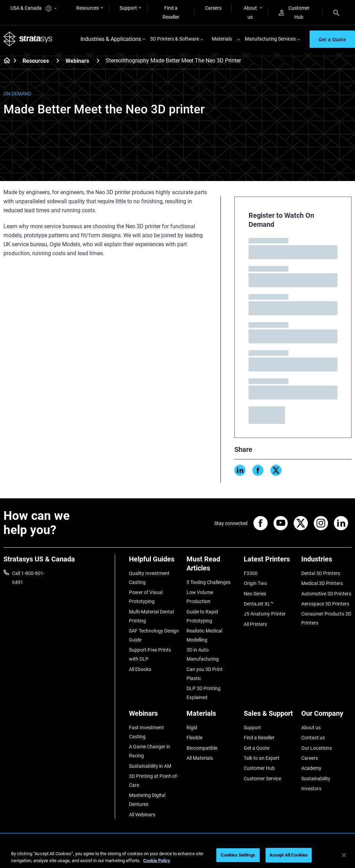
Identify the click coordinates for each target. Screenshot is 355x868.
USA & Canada (33, 8)
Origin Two (255, 583)
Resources (88, 8)
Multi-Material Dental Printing (151, 616)
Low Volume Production (200, 597)
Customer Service (262, 779)
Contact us (313, 738)
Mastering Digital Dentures (147, 800)
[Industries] (327, 562)
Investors (311, 789)
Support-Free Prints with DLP (150, 654)
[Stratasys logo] (28, 39)
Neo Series (255, 594)
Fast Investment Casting (146, 732)
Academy (311, 768)
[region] (177, 856)
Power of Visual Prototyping (146, 597)
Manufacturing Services (270, 39)
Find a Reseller (171, 12)
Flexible (194, 738)
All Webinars (142, 815)
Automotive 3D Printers (326, 594)
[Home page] (5, 61)
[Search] (336, 12)
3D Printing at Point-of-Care (154, 781)
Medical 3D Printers (322, 583)
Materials (222, 39)
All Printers (255, 624)
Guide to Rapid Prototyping (202, 616)
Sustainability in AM (150, 766)
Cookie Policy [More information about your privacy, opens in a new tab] (157, 861)
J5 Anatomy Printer (265, 614)
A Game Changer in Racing (150, 751)
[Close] (344, 855)
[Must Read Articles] (212, 566)
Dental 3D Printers (321, 573)
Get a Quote (257, 748)
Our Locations (317, 748)
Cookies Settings (238, 855)
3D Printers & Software (175, 39)
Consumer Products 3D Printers (326, 618)
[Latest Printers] (269, 562)
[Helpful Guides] (154, 562)
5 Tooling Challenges (209, 582)
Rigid (192, 728)
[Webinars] (98, 61)
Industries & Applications (111, 39)
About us (250, 12)
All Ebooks (140, 669)
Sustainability (316, 779)
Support (128, 8)
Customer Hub (294, 12)
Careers (213, 8)
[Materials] (212, 716)
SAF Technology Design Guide (154, 635)
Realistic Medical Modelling (204, 635)
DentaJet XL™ (259, 604)
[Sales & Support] (269, 716)
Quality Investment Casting (149, 578)
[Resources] (58, 61)
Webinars (77, 61)
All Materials (200, 758)
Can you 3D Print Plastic (205, 674)
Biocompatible (202, 748)
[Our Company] (327, 716)
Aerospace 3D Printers (325, 604)
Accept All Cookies (289, 855)
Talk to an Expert (262, 758)
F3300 (251, 573)
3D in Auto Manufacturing (203, 654)
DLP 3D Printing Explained (204, 693)
